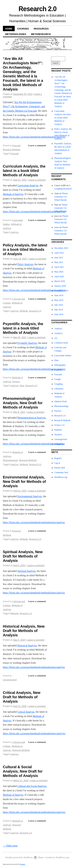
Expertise (58, 370)
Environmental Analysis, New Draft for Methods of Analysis (24, 482)
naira (57, 227)
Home (9, 29)
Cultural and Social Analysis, (32, 786)
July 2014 (59, 310)
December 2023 (61, 248)
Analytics (59, 333)
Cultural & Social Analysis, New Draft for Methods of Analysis (23, 771)
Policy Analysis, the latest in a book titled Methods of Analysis (25, 250)
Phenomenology (11, 460)
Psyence (16, 381)
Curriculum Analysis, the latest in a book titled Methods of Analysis (24, 171)
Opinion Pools (61, 401)
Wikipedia (59, 444)
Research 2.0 (37, 9)
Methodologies (16, 34)
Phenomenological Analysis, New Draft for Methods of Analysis (23, 403)
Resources (41, 29)
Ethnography (60, 365)
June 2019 (59, 295)
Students (58, 430)
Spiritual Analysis (26, 571)
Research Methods (12, 149)
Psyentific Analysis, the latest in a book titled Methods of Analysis (23, 328)
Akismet (23, 864)
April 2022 (59, 253)
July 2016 (59, 305)
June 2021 (59, 258)
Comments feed (61, 472)
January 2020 (60, 286)
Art (56, 338)
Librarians (59, 389)
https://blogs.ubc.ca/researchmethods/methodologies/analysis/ (34, 137)
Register (58, 458)
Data (22, 385)
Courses (23, 29)
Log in (57, 463)
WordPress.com (62, 857)
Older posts (10, 846)
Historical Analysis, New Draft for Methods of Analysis (24, 631)
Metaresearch (41, 34)
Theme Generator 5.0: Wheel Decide (61, 197)
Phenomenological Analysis (32, 418)
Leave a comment (37, 145)
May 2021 (59, 262)
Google (58, 379)
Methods (24, 311)
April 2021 (59, 267)
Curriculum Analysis (28, 185)
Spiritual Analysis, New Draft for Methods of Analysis (23, 556)
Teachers (58, 435)
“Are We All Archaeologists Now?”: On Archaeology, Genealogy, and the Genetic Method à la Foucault (24, 107)
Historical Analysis (27, 646)
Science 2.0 (59, 425)
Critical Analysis (26, 712)
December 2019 (61, 291)
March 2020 (60, 281)
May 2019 (59, 300)
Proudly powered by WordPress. (19, 857)
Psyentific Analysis (27, 343)
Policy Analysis (25, 264)
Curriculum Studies (63, 356)
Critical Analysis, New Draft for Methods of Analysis (22, 697)
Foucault (16, 145)
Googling (58, 384)
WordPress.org (61, 477)
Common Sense (61, 343)
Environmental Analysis (30, 496)
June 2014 (59, 314)
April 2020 (59, 276)
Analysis (14, 232)
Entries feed (60, 468)
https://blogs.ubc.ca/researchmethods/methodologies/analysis (34, 444)
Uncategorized (10, 680)
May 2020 (59, 272)
